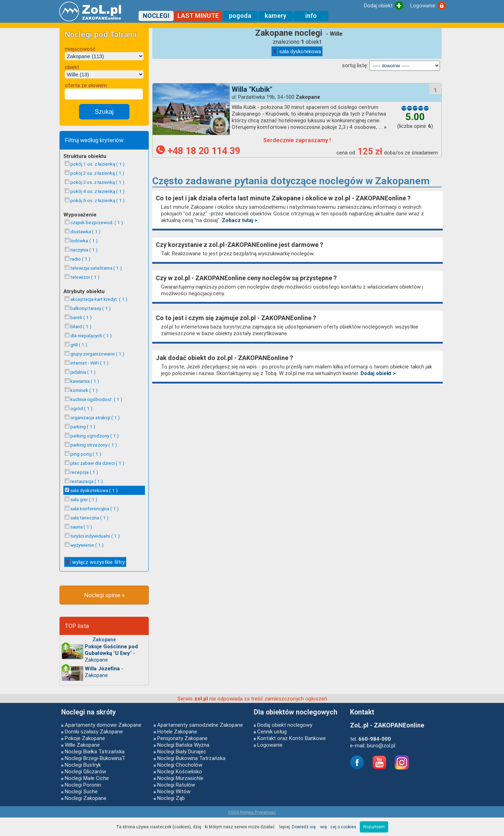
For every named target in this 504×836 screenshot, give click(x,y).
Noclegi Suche (81, 791)
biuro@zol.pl (381, 745)
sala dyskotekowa (297, 51)
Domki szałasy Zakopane (94, 731)
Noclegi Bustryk (83, 765)
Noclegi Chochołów (180, 765)
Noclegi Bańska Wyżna (183, 745)
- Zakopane (111, 653)
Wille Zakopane (82, 745)
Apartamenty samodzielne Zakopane (200, 725)
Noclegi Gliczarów (85, 771)
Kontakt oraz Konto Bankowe (292, 738)
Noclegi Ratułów (176, 785)
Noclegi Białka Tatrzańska (95, 751)
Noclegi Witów (174, 791)
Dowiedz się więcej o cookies (324, 827)
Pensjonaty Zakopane (182, 738)
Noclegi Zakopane (86, 798)
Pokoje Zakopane (85, 738)
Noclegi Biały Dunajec (182, 751)
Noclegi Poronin (83, 785)
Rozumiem (374, 827)
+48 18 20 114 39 (198, 151)
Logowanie (270, 745)
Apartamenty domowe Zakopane (103, 725)
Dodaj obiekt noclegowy (285, 725)
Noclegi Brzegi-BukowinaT (95, 758)
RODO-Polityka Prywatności (252, 812)
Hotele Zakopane (177, 731)
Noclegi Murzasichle (180, 778)
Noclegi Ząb (171, 798)
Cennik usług (272, 731)
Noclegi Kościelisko (180, 771)
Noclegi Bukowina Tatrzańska (191, 758)
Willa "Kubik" (252, 89)
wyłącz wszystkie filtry (95, 562)
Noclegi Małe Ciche (87, 778)
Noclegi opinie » (104, 595)
